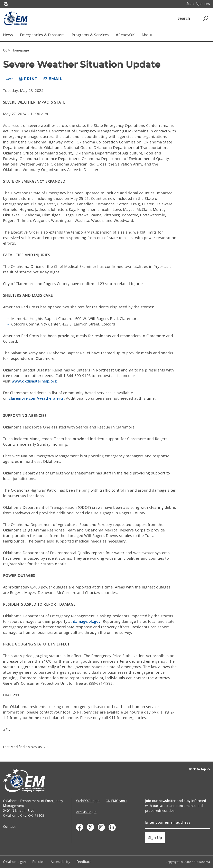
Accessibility (61, 862)
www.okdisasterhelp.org (34, 381)
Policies (38, 862)
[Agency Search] (206, 18)
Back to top (199, 769)
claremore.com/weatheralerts (36, 398)
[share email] (53, 79)
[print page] (28, 79)
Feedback (84, 862)
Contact (9, 827)
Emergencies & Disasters (42, 35)
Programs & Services (90, 35)
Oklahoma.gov (15, 862)
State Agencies (198, 4)
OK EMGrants (116, 801)
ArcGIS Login (86, 812)
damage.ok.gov (87, 621)
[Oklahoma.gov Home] (6, 4)
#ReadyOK (125, 35)
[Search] (193, 18)
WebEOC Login (88, 801)
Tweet (8, 79)
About (147, 35)
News (8, 35)
